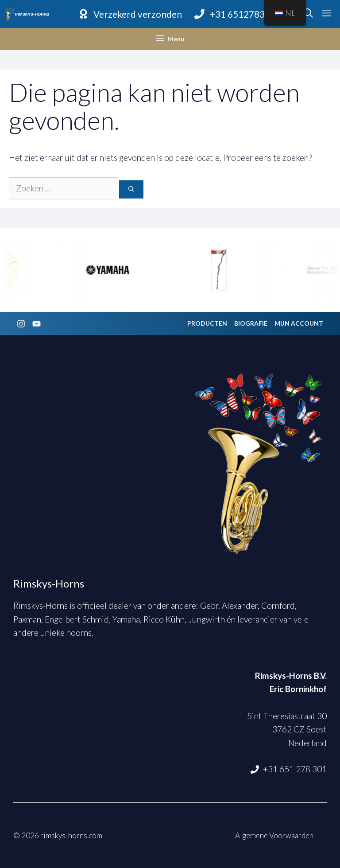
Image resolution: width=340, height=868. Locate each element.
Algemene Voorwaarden (274, 835)
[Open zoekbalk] (308, 14)
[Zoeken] (131, 190)
